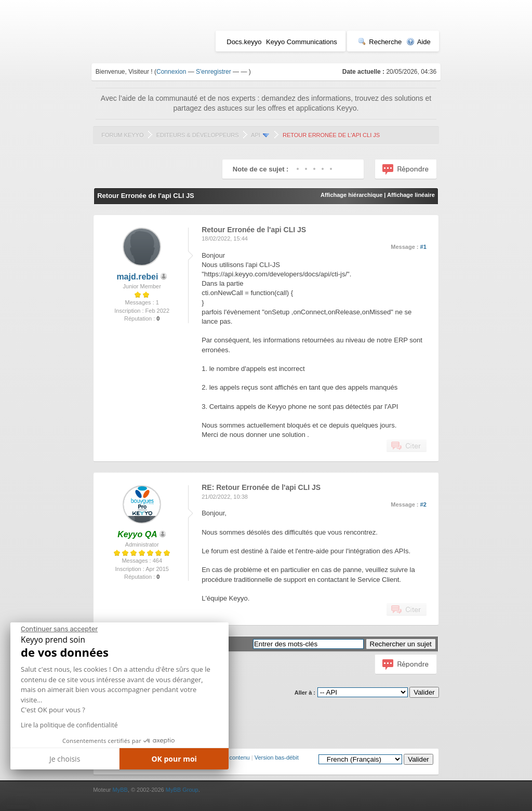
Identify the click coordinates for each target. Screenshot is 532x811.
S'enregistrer (214, 72)
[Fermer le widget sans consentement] (59, 629)
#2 (423, 504)
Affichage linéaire (411, 195)
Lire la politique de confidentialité (69, 725)
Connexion (171, 72)
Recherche (380, 42)
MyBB (120, 790)
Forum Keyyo (122, 135)
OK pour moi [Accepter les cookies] (174, 759)
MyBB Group (182, 790)
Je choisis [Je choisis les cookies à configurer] (65, 759)
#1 (423, 247)
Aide (418, 42)
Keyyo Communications (302, 42)
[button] (18, 807)
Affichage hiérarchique (351, 195)
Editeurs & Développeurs (198, 135)
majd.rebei (137, 277)
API (256, 135)
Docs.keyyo (244, 42)
